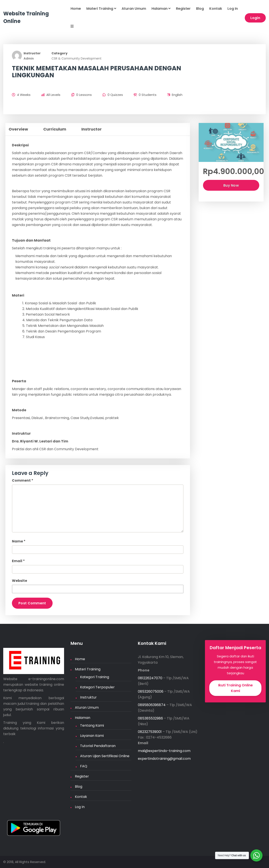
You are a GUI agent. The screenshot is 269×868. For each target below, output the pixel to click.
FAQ (84, 766)
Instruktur (88, 697)
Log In (233, 9)
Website (19, 581)
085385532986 (150, 718)
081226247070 (150, 678)
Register (183, 9)
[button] (69, 27)
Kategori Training (95, 677)
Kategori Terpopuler (97, 687)
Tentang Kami (92, 725)
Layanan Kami (92, 736)
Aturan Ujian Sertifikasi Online (105, 756)
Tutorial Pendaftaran (98, 746)
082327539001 (150, 732)
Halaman (161, 9)
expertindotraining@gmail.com (164, 759)
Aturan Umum (134, 9)
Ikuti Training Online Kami (235, 688)
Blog (200, 9)
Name (19, 541)
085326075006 (151, 691)
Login (255, 18)
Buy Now (231, 185)
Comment (23, 480)
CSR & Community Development (77, 58)
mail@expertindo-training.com (164, 751)
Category (60, 53)
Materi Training (101, 9)
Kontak (216, 9)
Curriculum (55, 129)
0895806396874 (152, 705)
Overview (18, 129)
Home (76, 9)
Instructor (32, 53)
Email (18, 561)
